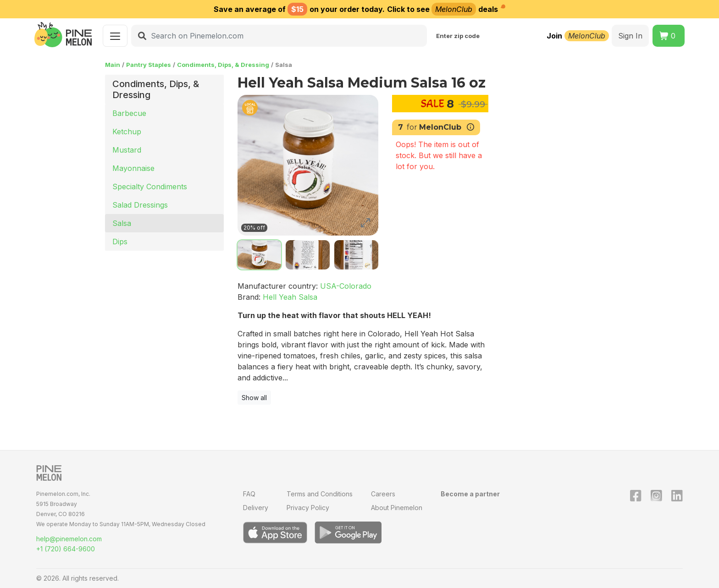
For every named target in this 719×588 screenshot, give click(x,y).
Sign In (630, 36)
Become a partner (470, 494)
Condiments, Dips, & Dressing (223, 65)
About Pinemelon (397, 508)
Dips (120, 242)
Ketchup (127, 132)
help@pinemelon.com (69, 539)
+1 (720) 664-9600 (66, 549)
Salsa (122, 223)
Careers (383, 494)
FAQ (249, 494)
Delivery (256, 508)
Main (113, 65)
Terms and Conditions (320, 494)
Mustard (127, 150)
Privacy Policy (308, 508)
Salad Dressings (140, 205)
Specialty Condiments (150, 187)
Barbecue (129, 113)
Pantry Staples (149, 65)
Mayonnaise (133, 168)
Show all (254, 398)
